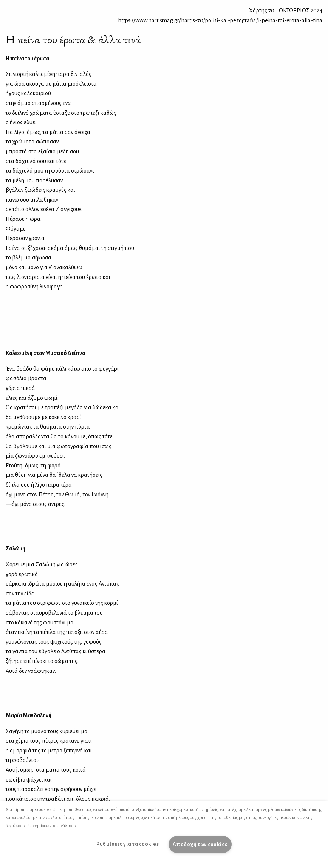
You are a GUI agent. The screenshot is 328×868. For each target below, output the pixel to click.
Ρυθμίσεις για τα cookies (128, 844)
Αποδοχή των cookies (200, 844)
